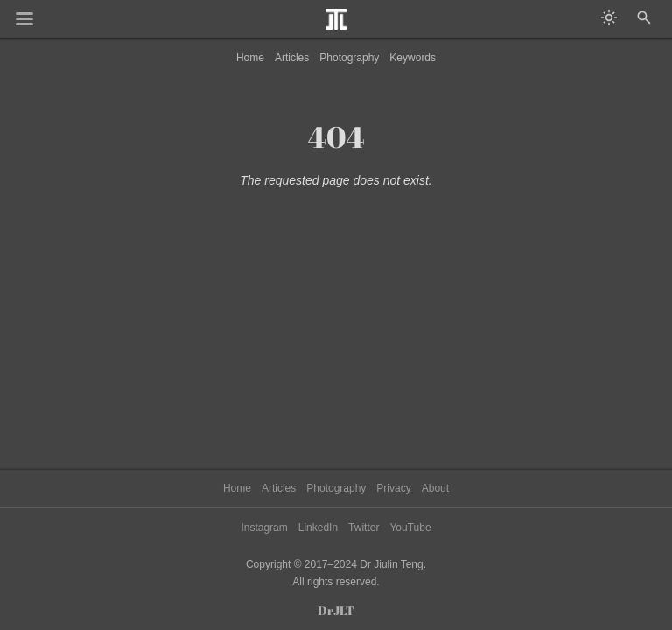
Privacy (393, 488)
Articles (292, 58)
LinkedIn (318, 528)
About (435, 488)
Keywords (413, 58)
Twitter (364, 528)
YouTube (410, 528)
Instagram (264, 528)
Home (250, 58)
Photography (349, 58)
